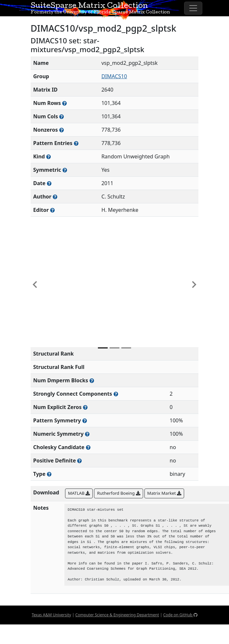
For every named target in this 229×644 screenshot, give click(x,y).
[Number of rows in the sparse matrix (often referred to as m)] (64, 103)
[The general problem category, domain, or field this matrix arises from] (48, 157)
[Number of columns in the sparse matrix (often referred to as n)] (61, 117)
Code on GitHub (180, 615)
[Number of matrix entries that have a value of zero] (85, 407)
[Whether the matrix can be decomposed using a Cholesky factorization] (88, 447)
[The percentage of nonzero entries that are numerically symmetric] (87, 434)
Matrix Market (164, 493)
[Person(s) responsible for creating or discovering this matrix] (55, 197)
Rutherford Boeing (118, 493)
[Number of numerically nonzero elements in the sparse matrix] (61, 130)
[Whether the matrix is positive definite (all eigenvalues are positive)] (79, 461)
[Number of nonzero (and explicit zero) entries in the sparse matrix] (76, 143)
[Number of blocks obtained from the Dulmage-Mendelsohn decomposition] (92, 381)
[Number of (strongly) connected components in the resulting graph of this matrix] (116, 394)
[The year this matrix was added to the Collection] (49, 183)
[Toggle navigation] (193, 8)
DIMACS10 (114, 76)
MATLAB (79, 493)
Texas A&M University (51, 615)
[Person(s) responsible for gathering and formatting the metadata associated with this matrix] (52, 210)
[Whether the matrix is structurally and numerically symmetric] (65, 170)
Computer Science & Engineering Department (117, 615)
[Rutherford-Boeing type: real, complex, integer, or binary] (49, 474)
